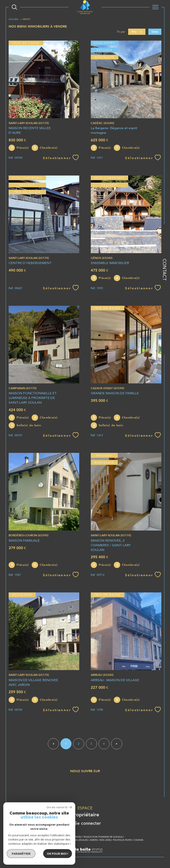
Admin (93, 840)
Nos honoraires (37, 840)
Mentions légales (77, 840)
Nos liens (105, 840)
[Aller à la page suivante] (117, 744)
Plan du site (56, 840)
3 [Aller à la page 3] (91, 744)
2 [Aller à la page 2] (79, 744)
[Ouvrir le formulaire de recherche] (14, 7)
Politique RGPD (122, 840)
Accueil (14, 19)
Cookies (138, 840)
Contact (164, 270)
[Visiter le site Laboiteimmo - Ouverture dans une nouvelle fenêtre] (85, 855)
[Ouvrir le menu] (155, 7)
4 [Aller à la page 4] (104, 744)
